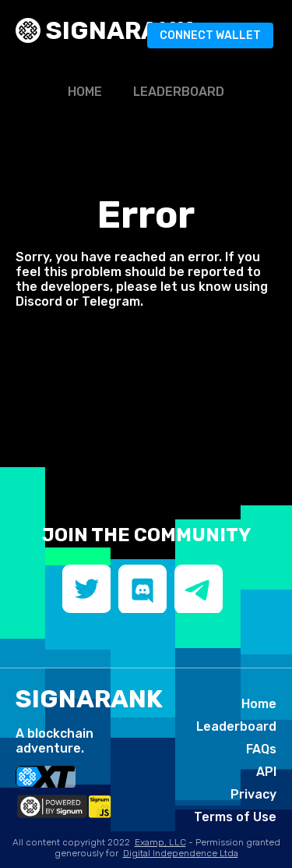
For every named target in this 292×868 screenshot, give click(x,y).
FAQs (261, 749)
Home (85, 92)
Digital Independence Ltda (181, 853)
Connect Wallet (210, 35)
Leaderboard (179, 92)
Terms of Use (235, 817)
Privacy (253, 794)
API (266, 772)
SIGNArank (117, 30)
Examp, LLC (160, 842)
